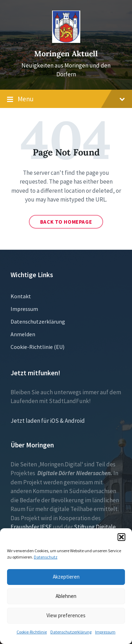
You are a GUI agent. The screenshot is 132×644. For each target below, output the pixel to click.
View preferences (66, 615)
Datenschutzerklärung (71, 632)
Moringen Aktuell (66, 54)
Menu (66, 99)
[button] (121, 537)
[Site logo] (66, 41)
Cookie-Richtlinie (32, 632)
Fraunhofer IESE (31, 527)
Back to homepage (66, 222)
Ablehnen (66, 596)
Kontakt (21, 296)
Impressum (105, 632)
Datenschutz (46, 557)
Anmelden (23, 334)
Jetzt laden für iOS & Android (48, 421)
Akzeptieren (66, 577)
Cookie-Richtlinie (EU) (37, 347)
